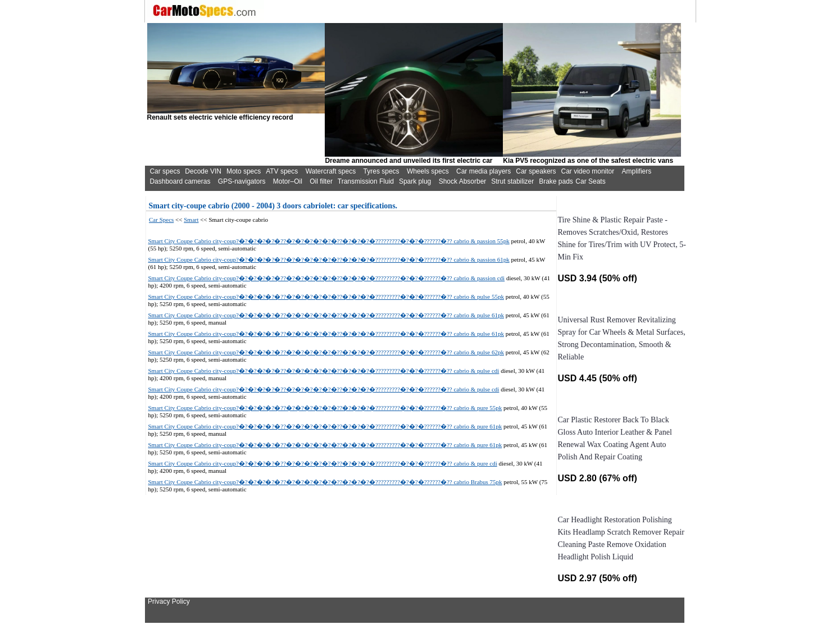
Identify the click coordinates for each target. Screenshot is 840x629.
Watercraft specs (331, 171)
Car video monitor (588, 171)
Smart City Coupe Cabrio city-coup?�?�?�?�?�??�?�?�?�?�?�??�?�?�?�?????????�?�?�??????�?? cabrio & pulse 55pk (326, 297)
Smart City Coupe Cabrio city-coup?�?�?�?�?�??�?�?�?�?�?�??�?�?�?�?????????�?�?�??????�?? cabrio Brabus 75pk (325, 482)
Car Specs (161, 220)
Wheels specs (428, 171)
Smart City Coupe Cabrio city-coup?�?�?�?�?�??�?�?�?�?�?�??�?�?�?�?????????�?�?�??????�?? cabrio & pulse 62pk (326, 352)
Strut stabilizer (512, 181)
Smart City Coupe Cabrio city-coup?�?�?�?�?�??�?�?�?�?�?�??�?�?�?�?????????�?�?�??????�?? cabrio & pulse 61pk (326, 315)
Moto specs (244, 171)
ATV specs (282, 171)
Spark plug (415, 181)
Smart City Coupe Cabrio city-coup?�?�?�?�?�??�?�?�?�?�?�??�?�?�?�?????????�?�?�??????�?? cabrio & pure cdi (323, 463)
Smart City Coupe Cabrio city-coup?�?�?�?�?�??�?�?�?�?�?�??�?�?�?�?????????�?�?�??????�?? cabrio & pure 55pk (325, 408)
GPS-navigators (242, 181)
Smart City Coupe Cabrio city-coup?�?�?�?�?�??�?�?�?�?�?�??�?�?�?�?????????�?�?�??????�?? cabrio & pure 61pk (325, 426)
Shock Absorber (463, 181)
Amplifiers (637, 171)
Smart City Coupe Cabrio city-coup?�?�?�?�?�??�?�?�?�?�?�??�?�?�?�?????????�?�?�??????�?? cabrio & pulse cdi (324, 371)
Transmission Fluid (366, 181)
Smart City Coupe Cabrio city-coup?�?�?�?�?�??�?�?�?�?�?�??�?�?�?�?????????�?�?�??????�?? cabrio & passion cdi (327, 278)
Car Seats (590, 181)
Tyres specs (382, 171)
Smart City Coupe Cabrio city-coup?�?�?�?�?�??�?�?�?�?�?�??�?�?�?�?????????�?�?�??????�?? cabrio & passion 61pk (329, 259)
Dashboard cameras (180, 181)
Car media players (483, 171)
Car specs (165, 171)
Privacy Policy (169, 601)
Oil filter (321, 181)
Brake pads (556, 181)
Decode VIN (203, 171)
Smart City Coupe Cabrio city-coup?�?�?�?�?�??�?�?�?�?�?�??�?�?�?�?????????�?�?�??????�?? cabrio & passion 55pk (329, 241)
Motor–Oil (288, 181)
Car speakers (536, 171)
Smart (191, 220)
